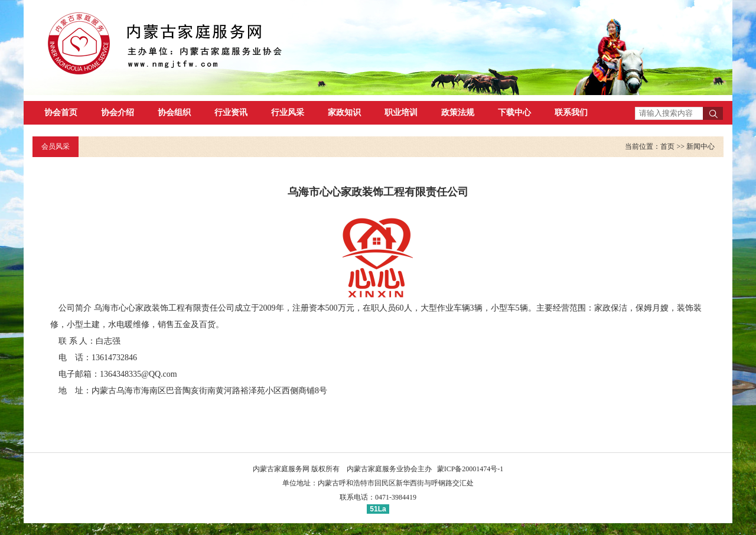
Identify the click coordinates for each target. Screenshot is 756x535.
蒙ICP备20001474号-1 (470, 469)
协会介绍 (118, 112)
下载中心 (514, 112)
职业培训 (401, 112)
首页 (667, 146)
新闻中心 (700, 146)
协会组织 (174, 112)
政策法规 (458, 112)
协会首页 (61, 112)
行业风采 (288, 112)
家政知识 (344, 112)
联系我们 (571, 112)
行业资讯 (231, 112)
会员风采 (56, 146)
